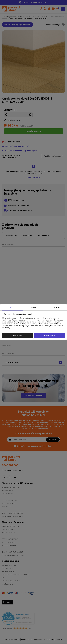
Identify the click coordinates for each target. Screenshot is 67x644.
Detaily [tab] (33, 307)
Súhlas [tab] (13, 307)
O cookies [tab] (55, 307)
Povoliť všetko (50, 335)
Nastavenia (17, 335)
